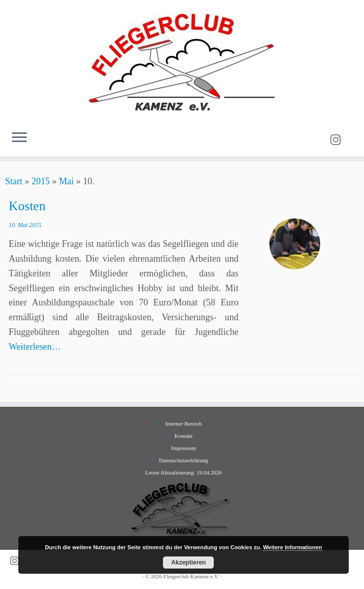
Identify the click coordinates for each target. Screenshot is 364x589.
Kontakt (184, 436)
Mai (66, 181)
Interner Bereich (184, 424)
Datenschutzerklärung (184, 460)
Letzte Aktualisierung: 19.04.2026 (183, 472)
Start (14, 181)
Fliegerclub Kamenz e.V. (191, 576)
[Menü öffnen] (19, 138)
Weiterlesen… (35, 347)
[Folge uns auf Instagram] (339, 140)
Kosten (27, 206)
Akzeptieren (188, 563)
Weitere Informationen (293, 547)
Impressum (184, 448)
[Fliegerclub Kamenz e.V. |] (182, 61)
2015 (41, 181)
